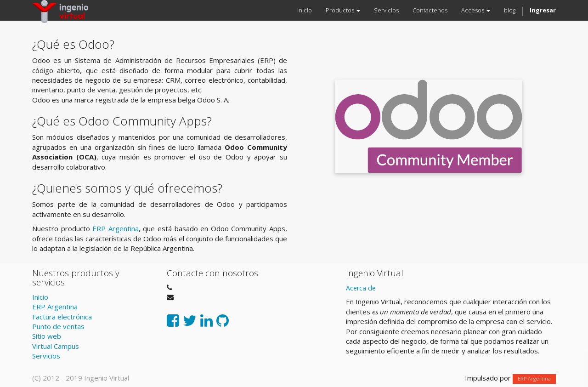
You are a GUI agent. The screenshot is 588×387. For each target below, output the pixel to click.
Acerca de (361, 288)
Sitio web (47, 336)
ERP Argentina (116, 228)
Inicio (40, 297)
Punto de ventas (58, 326)
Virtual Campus (56, 346)
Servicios (46, 356)
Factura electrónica (62, 317)
